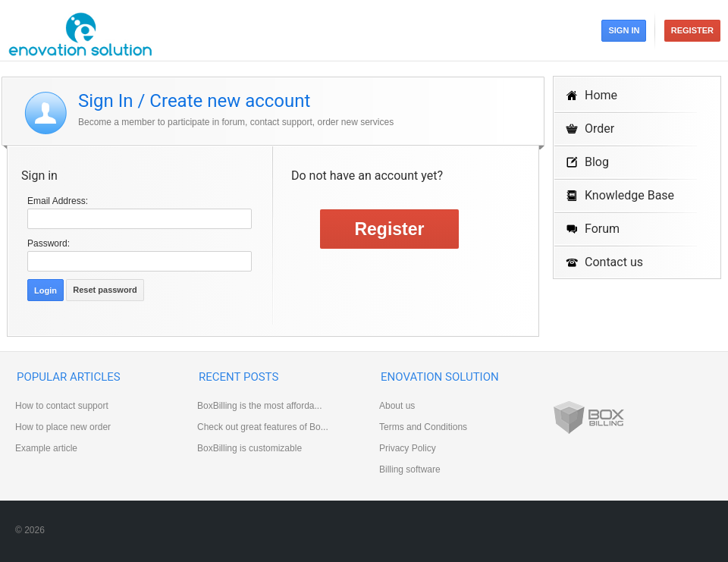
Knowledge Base (629, 195)
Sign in (624, 30)
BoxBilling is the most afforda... (260, 406)
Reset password (105, 290)
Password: (49, 243)
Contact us (614, 262)
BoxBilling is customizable (249, 448)
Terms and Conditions (423, 427)
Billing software (410, 469)
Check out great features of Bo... (263, 427)
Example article (46, 448)
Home (601, 95)
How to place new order (63, 427)
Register (692, 30)
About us (397, 406)
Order (599, 129)
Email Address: (58, 201)
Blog (597, 162)
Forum (602, 229)
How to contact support (62, 406)
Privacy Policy (408, 448)
